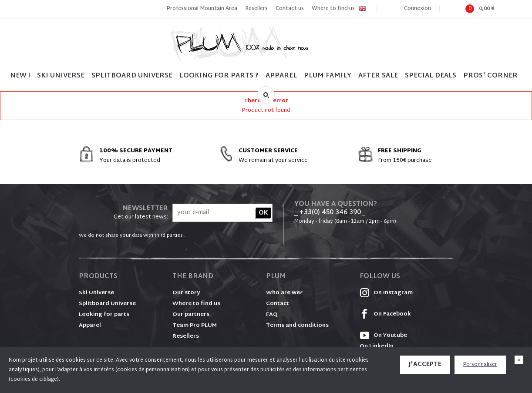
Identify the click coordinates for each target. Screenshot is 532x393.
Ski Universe (96, 293)
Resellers (256, 9)
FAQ (272, 315)
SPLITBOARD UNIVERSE (132, 76)
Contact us (290, 9)
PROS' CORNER (490, 76)
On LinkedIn (377, 346)
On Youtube (383, 336)
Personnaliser (480, 365)
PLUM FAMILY (328, 76)
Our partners (191, 315)
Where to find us (333, 9)
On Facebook (385, 314)
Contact (278, 304)
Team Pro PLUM (195, 326)
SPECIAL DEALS (431, 76)
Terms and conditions (297, 326)
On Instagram (386, 293)
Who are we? (285, 293)
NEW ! (20, 76)
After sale (378, 76)
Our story (186, 293)
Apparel (281, 76)
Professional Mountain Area (202, 9)
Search (266, 95)
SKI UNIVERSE (61, 76)
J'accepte (425, 364)
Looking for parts (104, 315)
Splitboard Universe (107, 304)
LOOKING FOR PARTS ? (219, 76)
